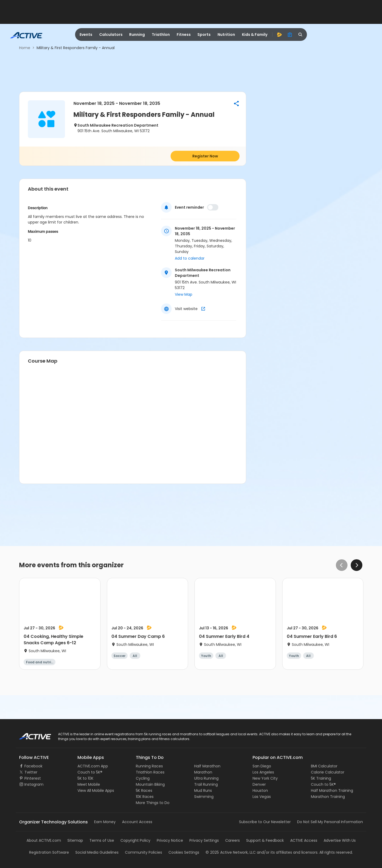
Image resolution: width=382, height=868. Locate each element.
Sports (204, 35)
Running (137, 35)
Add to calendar (190, 258)
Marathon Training (328, 797)
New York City (265, 778)
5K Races (144, 790)
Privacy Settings (204, 840)
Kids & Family (255, 35)
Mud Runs (203, 790)
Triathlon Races (150, 772)
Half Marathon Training (332, 790)
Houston (260, 790)
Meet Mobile (89, 784)
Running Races (149, 766)
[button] (236, 104)
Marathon (203, 772)
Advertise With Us (340, 840)
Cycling (143, 778)
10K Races (145, 797)
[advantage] (279, 35)
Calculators (111, 35)
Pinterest (33, 778)
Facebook (33, 766)
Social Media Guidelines (97, 852)
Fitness (184, 35)
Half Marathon (207, 766)
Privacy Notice (170, 840)
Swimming (204, 797)
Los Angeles (263, 772)
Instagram (34, 784)
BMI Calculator (324, 766)
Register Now (205, 156)
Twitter (31, 772)
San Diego (262, 766)
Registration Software (49, 852)
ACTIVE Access (304, 840)
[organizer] (290, 35)
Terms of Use (102, 840)
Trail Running (206, 784)
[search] (301, 35)
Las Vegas (262, 797)
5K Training (321, 778)
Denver (259, 784)
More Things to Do (153, 803)
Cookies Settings (184, 852)
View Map (184, 294)
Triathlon (161, 35)
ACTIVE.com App (93, 766)
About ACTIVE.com (44, 840)
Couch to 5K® (90, 772)
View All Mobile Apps (96, 790)
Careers (233, 840)
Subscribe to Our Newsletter (265, 822)
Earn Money (105, 822)
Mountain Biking (150, 784)
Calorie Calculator (328, 772)
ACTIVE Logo (30, 734)
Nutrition (226, 35)
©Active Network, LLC (231, 852)
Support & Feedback (265, 840)
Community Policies (144, 852)
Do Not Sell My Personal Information (330, 822)
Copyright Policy (135, 840)
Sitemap (75, 840)
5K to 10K (85, 778)
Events (86, 35)
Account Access (137, 822)
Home (25, 48)
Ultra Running (206, 778)
